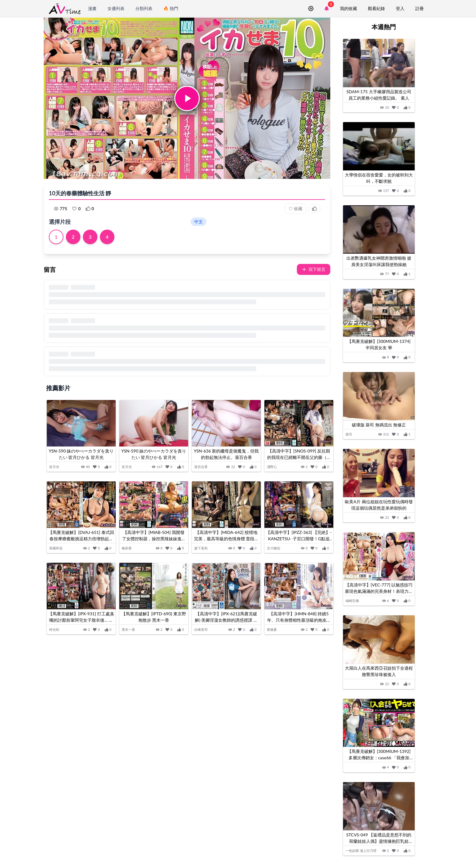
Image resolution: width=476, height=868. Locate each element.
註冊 (420, 8)
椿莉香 (127, 548)
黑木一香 (128, 629)
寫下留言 (314, 269)
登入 (400, 8)
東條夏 (272, 629)
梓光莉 (54, 629)
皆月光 (54, 467)
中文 (199, 222)
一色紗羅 (352, 851)
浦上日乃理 (368, 851)
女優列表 (116, 8)
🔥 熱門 (171, 8)
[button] (187, 98)
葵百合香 (201, 467)
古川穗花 (274, 548)
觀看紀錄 (376, 8)
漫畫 (92, 8)
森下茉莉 (201, 548)
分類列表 (144, 8)
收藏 (295, 209)
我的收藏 (348, 8)
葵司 (349, 434)
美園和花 (56, 548)
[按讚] (108, 467)
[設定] (311, 9)
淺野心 (272, 467)
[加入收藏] (96, 467)
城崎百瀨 (352, 601)
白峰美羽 (201, 629)
